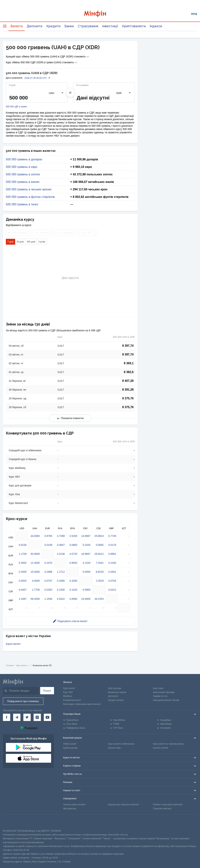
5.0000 (87, 572)
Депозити (34, 26)
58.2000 (35, 599)
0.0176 (112, 545)
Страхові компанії (162, 809)
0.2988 (48, 572)
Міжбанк (68, 696)
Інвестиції (110, 26)
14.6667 (86, 536)
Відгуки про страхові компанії (123, 805)
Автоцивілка (70, 809)
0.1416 (73, 590)
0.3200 (73, 581)
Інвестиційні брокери (164, 692)
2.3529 (100, 581)
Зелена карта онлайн (74, 805)
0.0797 (48, 581)
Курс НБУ (68, 692)
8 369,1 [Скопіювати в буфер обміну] (129, 363)
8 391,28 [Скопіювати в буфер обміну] (128, 390)
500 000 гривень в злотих (23, 174)
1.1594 (48, 599)
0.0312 (112, 590)
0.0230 (23, 545)
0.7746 (112, 536)
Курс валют (69, 688)
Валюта (17, 26)
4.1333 (87, 563)
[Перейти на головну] (100, 14)
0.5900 (87, 590)
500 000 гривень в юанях (23, 182)
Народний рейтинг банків (166, 700)
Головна (10, 665)
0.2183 (112, 563)
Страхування (88, 26)
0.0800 (73, 545)
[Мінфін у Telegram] (17, 717)
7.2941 (100, 563)
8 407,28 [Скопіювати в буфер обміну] (128, 381)
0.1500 (61, 590)
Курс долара (115, 688)
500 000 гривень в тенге (22, 204)
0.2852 (23, 563)
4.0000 (36, 581)
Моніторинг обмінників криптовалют (82, 704)
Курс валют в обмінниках (121, 744)
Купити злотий (160, 748)
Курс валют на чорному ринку (168, 744)
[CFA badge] (11, 822)
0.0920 (23, 581)
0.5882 (100, 545)
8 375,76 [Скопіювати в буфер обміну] (128, 398)
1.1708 (23, 554)
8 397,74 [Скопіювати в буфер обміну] (128, 346)
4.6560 (73, 599)
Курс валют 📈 (23, 665)
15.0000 (35, 572)
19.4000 (86, 599)
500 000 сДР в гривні (16, 107)
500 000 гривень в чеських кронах (29, 189)
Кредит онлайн (116, 700)
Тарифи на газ (160, 696)
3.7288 (61, 536)
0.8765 (48, 536)
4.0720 (73, 554)
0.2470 (48, 563)
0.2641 (112, 572)
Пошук (47, 691)
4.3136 (61, 554)
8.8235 (100, 572)
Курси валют (13, 644)
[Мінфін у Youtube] (47, 717)
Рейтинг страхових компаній (168, 805)
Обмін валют (70, 744)
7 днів (10, 242)
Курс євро (158, 688)
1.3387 (23, 599)
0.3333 (87, 545)
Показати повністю (70, 418)
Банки (69, 26)
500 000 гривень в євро (22, 167)
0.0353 (48, 590)
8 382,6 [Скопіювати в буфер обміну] (129, 372)
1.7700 (36, 590)
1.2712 (61, 572)
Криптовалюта (134, 26)
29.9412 (99, 554)
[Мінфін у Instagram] (37, 717)
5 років (42, 242)
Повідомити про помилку (23, 701)
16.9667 (86, 554)
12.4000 (35, 563)
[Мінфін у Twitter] (27, 717)
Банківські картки (117, 692)
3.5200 (73, 536)
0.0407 (23, 590)
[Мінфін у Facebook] (7, 717)
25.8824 (99, 536)
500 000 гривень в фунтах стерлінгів (30, 197)
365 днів (31, 242)
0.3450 (23, 572)
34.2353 (99, 599)
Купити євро (114, 748)
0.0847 (61, 545)
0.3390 (61, 581)
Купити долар (70, 748)
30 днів (20, 242)
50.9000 (35, 554)
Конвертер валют (72, 700)
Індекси (156, 26)
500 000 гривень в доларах (24, 159)
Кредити (53, 26)
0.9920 (73, 563)
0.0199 (48, 545)
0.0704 (112, 581)
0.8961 (112, 554)
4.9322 (61, 599)
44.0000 (35, 536)
